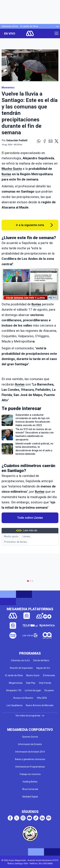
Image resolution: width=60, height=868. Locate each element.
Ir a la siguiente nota (30, 225)
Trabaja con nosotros (30, 774)
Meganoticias (16, 683)
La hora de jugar (33, 690)
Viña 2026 (42, 698)
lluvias (6, 174)
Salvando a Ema (10, 26)
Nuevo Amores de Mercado (40, 705)
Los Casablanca (14, 705)
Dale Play (31, 683)
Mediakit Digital (30, 797)
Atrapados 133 (14, 690)
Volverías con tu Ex (20, 660)
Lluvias (26, 537)
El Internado (49, 675)
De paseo (49, 690)
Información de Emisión (30, 744)
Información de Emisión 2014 (30, 752)
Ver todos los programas (30, 716)
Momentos (8, 88)
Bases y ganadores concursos (30, 759)
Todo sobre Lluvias (30, 518)
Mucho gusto (11, 537)
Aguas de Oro (43, 668)
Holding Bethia (30, 782)
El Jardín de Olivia (29, 26)
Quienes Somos (30, 737)
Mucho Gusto (12, 169)
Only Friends (45, 683)
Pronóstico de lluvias (15, 542)
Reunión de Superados (21, 668)
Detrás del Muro (41, 660)
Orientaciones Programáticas (30, 767)
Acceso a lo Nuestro (23, 698)
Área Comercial (30, 789)
